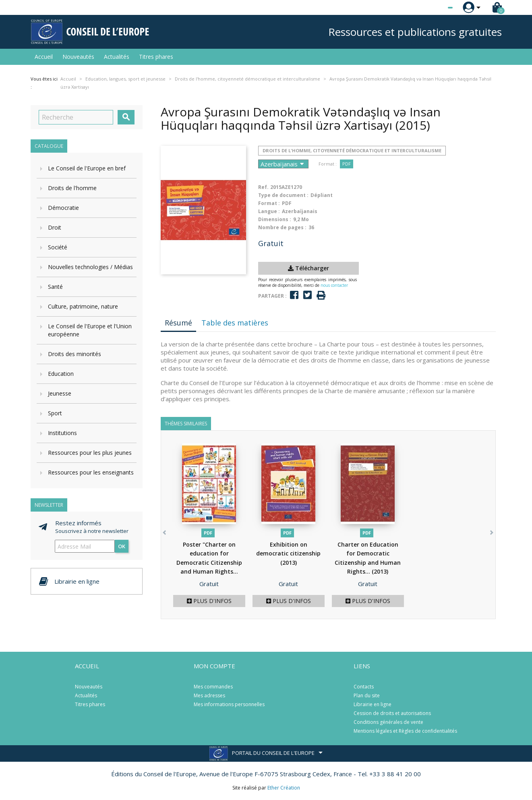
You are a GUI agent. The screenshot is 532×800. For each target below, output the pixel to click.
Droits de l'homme (72, 188)
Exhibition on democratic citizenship (288, 553)
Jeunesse (60, 393)
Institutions (62, 433)
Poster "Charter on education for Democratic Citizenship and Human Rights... (209, 563)
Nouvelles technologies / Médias (90, 267)
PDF (347, 164)
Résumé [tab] (178, 323)
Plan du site (367, 695)
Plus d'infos (209, 601)
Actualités (117, 57)
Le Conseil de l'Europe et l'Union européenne (90, 330)
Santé (55, 287)
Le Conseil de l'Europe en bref (87, 168)
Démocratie (63, 208)
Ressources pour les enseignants (91, 472)
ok (122, 546)
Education (61, 374)
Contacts (364, 687)
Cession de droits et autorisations (392, 713)
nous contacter (334, 285)
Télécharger (308, 268)
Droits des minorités (75, 354)
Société (58, 247)
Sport (55, 413)
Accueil (44, 57)
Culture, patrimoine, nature (83, 306)
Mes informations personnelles (229, 704)
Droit (55, 227)
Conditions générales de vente (388, 722)
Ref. (263, 187)
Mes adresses (209, 695)
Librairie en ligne (373, 704)
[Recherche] (76, 117)
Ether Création (284, 788)
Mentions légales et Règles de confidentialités (405, 731)
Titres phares (156, 57)
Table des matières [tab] (235, 323)
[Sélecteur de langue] (434, 8)
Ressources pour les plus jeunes (90, 453)
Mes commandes (213, 687)
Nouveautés (78, 57)
